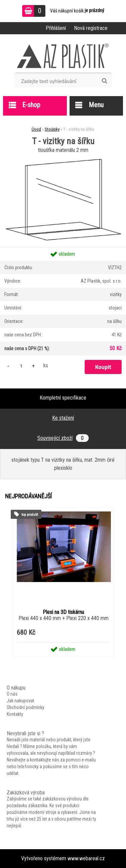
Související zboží (63, 438)
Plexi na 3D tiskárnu (63, 612)
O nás (12, 694)
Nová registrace (91, 28)
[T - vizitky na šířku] (63, 157)
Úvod (36, 129)
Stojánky (52, 129)
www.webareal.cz (86, 858)
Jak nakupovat (20, 701)
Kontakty (15, 714)
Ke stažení (63, 418)
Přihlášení (56, 28)
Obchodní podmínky (26, 707)
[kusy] (21, 366)
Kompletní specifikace (63, 398)
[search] (104, 81)
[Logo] (63, 56)
